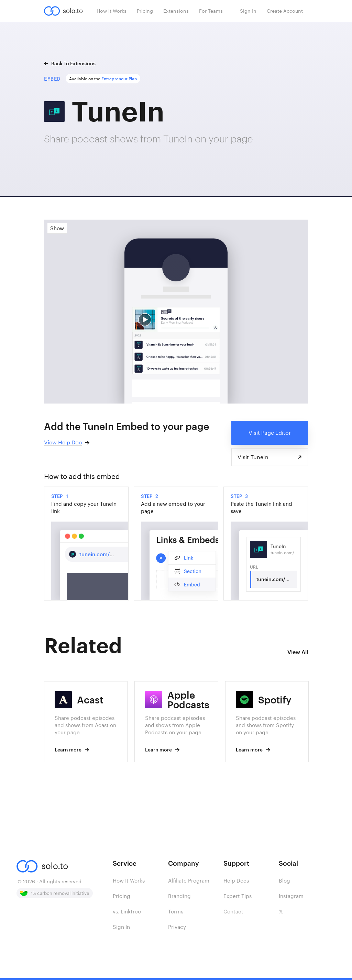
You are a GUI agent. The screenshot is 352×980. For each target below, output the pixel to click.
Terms (176, 911)
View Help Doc (63, 442)
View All (298, 652)
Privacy (177, 927)
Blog (284, 880)
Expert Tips (238, 896)
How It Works (129, 880)
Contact (233, 911)
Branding (179, 896)
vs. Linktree (127, 911)
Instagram (291, 896)
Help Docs (236, 880)
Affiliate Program (189, 880)
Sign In (121, 927)
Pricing (122, 896)
